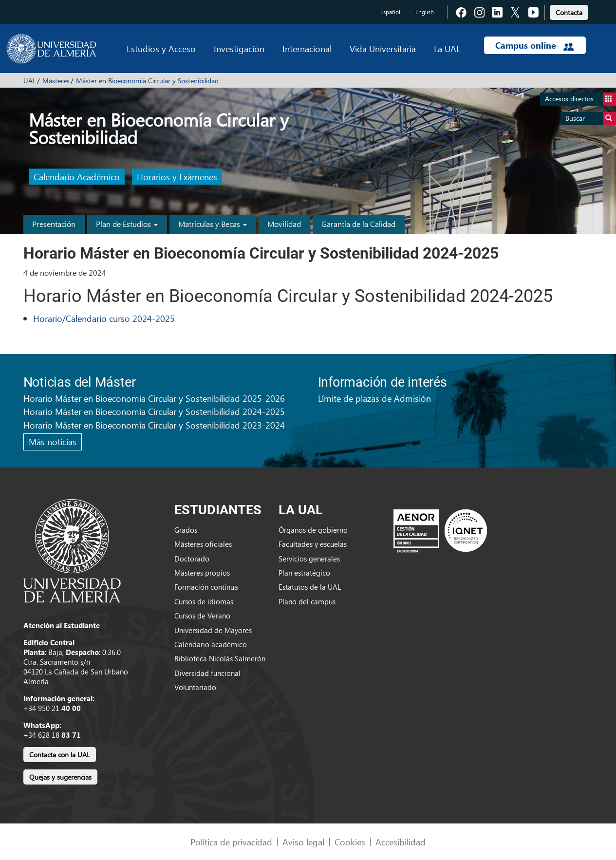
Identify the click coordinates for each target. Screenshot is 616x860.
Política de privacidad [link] (231, 842)
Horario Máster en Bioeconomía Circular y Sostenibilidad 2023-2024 (154, 425)
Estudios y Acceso (161, 48)
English (425, 12)
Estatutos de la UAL (310, 587)
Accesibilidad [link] (401, 842)
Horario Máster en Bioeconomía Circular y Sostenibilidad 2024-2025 (154, 411)
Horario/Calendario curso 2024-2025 (104, 318)
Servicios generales (309, 559)
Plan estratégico (304, 573)
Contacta (569, 12)
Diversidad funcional (207, 673)
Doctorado (192, 559)
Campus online (534, 45)
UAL (30, 81)
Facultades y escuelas (313, 544)
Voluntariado (195, 687)
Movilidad (284, 224)
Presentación (54, 224)
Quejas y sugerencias (60, 777)
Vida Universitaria (383, 48)
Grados (186, 530)
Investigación (239, 48)
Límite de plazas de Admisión (374, 398)
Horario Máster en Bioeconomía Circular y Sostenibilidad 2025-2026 (154, 398)
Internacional (307, 48)
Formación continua (206, 587)
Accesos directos (580, 99)
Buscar (591, 119)
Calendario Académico (77, 177)
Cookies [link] (350, 842)
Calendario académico (211, 644)
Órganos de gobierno (313, 530)
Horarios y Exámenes (177, 177)
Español (390, 12)
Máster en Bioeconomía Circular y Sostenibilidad (147, 81)
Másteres (56, 81)
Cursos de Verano (202, 616)
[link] (569, 11)
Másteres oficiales (203, 544)
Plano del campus (307, 601)
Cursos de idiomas (204, 601)
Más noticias (53, 441)
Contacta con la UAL (60, 755)
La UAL (447, 48)
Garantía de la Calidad (358, 224)
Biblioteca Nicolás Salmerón (220, 658)
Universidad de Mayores (213, 630)
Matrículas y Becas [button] (213, 224)
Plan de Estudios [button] (127, 224)
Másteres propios (202, 573)
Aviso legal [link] (303, 842)
